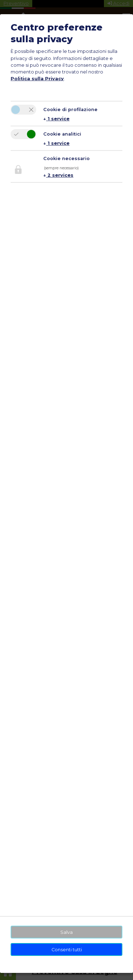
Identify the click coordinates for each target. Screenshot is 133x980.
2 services (58, 175)
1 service (56, 119)
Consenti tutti (67, 950)
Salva (66, 932)
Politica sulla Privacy (37, 79)
